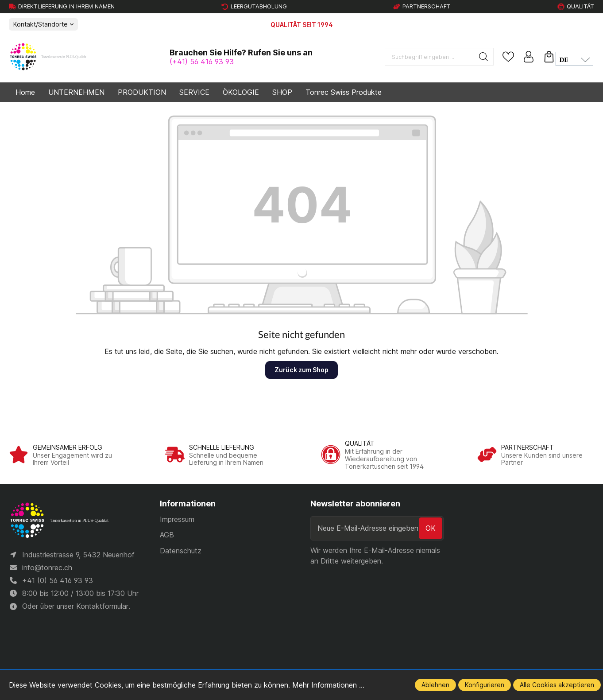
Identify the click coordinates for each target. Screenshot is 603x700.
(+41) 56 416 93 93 (202, 62)
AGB (167, 535)
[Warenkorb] (549, 57)
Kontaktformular (102, 607)
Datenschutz (181, 551)
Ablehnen (435, 685)
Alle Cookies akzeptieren (557, 685)
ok (431, 528)
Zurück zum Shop (301, 370)
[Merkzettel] (508, 57)
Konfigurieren (485, 685)
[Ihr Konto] (529, 57)
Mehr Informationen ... (328, 685)
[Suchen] (484, 57)
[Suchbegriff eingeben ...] (429, 57)
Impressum (177, 519)
